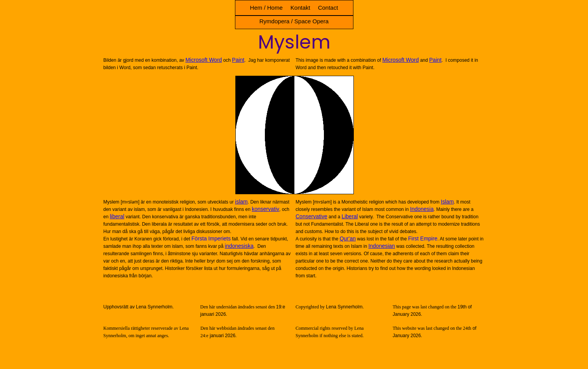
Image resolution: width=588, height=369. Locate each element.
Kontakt (300, 8)
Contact (328, 8)
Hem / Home (266, 8)
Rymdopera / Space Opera (294, 21)
